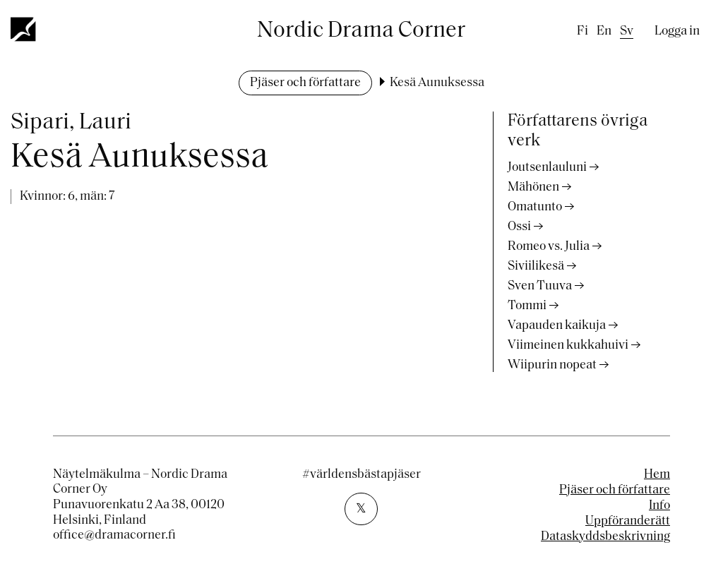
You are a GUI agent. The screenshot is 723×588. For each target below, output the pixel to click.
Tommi (527, 306)
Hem (657, 475)
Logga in (677, 31)
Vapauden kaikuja (557, 326)
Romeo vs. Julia (549, 247)
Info (659, 506)
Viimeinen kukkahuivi (568, 346)
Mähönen (533, 187)
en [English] (604, 31)
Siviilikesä (536, 266)
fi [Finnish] (582, 31)
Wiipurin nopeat (552, 365)
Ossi (519, 227)
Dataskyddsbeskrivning (605, 537)
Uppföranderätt (628, 521)
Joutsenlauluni (547, 168)
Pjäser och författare (305, 83)
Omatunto (535, 207)
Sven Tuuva (540, 286)
